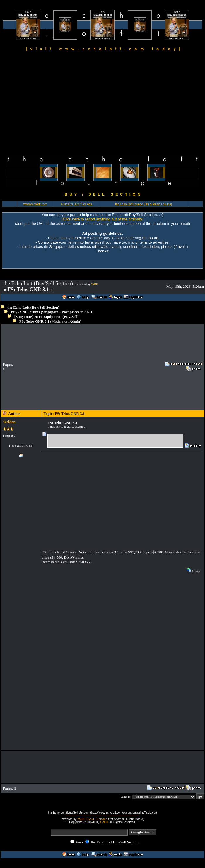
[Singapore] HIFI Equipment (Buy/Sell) (47, 317)
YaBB (95, 284)
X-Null (104, 822)
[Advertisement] (103, 104)
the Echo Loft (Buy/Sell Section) (33, 307)
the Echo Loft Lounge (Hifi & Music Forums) (143, 204)
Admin (75, 321)
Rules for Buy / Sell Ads (77, 204)
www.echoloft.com (35, 204)
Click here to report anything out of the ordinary (103, 219)
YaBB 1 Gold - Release (92, 819)
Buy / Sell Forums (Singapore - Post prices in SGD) (52, 312)
